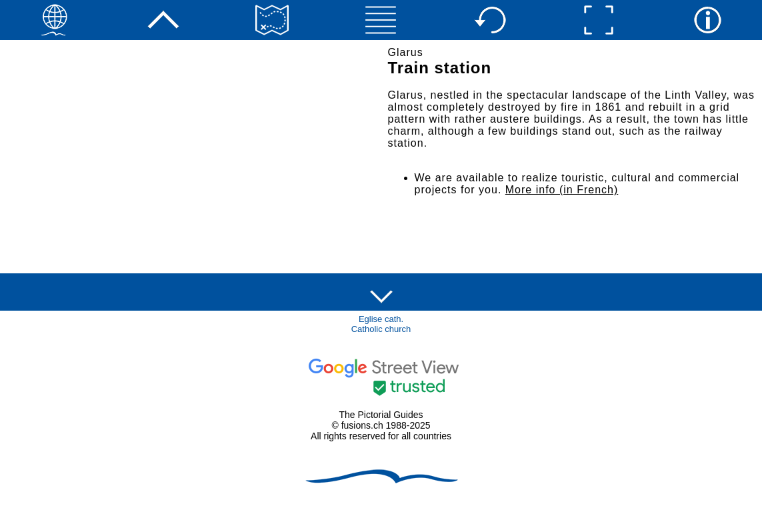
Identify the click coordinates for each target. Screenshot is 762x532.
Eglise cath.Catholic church (381, 324)
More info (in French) (562, 190)
